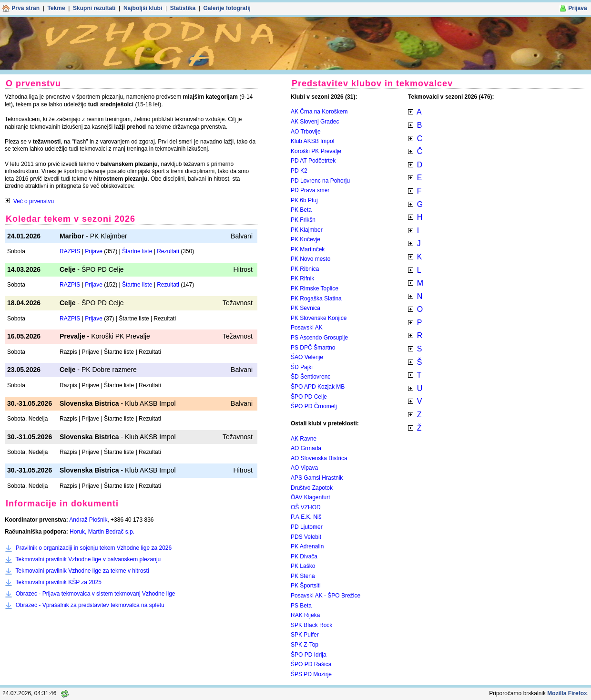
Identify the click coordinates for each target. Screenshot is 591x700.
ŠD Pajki (302, 367)
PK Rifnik (302, 278)
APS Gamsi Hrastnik (317, 478)
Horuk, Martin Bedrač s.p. (102, 532)
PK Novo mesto (311, 259)
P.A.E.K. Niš (306, 517)
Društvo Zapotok (312, 488)
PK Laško (303, 566)
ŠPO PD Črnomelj (314, 406)
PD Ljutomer (307, 527)
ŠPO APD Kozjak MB (318, 387)
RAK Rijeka (305, 615)
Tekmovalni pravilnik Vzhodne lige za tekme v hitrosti (82, 571)
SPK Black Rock (311, 625)
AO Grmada (306, 448)
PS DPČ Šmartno (313, 348)
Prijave (94, 251)
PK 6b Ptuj (304, 200)
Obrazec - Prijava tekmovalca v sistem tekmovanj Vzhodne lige (96, 594)
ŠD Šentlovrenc (311, 377)
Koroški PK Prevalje (316, 151)
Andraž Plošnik (88, 520)
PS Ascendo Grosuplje (319, 338)
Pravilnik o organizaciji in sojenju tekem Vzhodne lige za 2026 (94, 548)
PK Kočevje (306, 239)
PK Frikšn (303, 220)
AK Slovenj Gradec (315, 122)
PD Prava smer (310, 190)
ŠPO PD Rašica (311, 664)
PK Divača (304, 556)
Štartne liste (137, 251)
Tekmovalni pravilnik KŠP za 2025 (58, 582)
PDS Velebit (306, 537)
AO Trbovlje (306, 132)
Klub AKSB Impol (312, 141)
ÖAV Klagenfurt (311, 497)
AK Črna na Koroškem (319, 112)
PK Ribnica (305, 269)
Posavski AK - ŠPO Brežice (326, 596)
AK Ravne (304, 439)
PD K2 (299, 171)
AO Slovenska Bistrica (319, 458)
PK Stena (303, 576)
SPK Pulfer (305, 635)
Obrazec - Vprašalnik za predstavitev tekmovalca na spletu (90, 605)
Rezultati (168, 251)
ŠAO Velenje (307, 357)
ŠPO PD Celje (309, 397)
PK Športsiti (306, 586)
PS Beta (301, 606)
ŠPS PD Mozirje (311, 674)
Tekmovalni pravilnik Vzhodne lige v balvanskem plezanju (88, 559)
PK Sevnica (306, 308)
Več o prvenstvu (34, 201)
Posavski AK (307, 328)
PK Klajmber (307, 230)
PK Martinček (308, 249)
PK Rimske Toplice (315, 288)
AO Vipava (304, 468)
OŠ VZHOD (306, 507)
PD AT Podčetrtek (313, 161)
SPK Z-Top (305, 645)
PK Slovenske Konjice (319, 318)
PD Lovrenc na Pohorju (320, 181)
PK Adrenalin (307, 546)
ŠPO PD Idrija (309, 655)
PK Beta (301, 210)
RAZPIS (70, 251)
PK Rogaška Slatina (316, 299)
